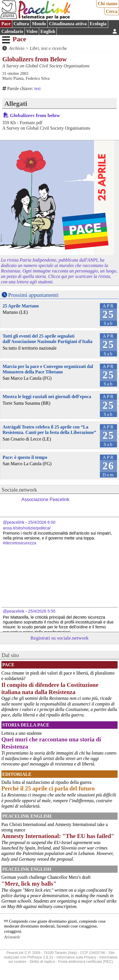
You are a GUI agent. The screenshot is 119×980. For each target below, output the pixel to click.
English (48, 31)
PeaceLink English (27, 816)
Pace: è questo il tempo (25, 457)
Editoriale (17, 774)
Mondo (39, 24)
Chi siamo (107, 4)
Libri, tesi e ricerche (48, 48)
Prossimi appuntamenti (33, 295)
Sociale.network (19, 490)
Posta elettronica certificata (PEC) (85, 962)
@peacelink (14, 522)
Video (32, 31)
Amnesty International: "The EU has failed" (58, 836)
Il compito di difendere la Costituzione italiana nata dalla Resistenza (50, 688)
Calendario (12, 31)
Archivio (17, 48)
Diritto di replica (42, 962)
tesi (37, 88)
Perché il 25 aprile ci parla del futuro (48, 788)
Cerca (112, 11)
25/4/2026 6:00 (42, 522)
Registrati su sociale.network (60, 638)
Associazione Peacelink (45, 499)
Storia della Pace (26, 725)
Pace (6, 24)
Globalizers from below (35, 115)
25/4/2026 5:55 (42, 611)
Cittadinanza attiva (68, 24)
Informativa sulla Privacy (76, 957)
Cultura (21, 24)
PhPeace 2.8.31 (40, 957)
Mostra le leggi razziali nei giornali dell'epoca (47, 397)
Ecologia (98, 24)
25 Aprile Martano (21, 306)
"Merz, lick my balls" (29, 883)
